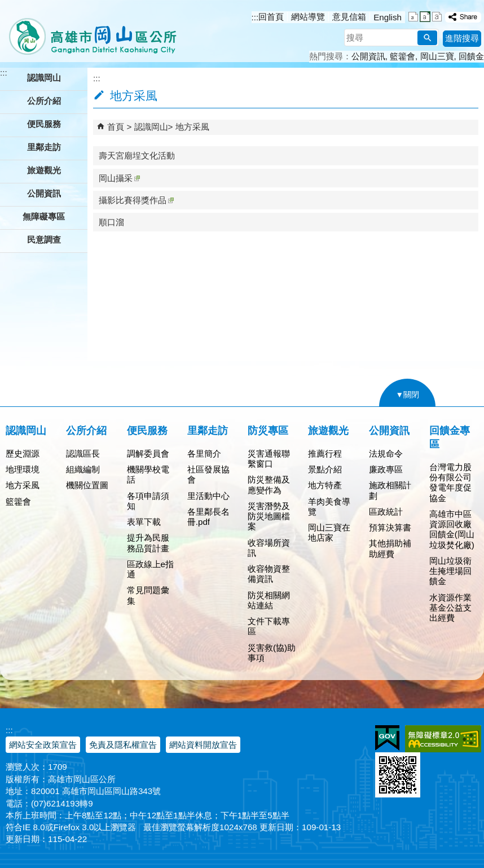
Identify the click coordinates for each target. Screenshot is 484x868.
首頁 (116, 127)
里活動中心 (208, 496)
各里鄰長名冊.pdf (208, 517)
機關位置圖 (87, 485)
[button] (427, 38)
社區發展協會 (208, 474)
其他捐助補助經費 (390, 548)
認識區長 (83, 453)
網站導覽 (308, 17)
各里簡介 (204, 453)
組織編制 (83, 469)
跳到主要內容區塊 (6, 6)
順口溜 (111, 222)
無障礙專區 (44, 216)
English (388, 17)
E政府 (387, 738)
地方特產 (325, 485)
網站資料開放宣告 (203, 745)
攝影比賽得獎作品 (136, 200)
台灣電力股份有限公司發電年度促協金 (450, 483)
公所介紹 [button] (44, 101)
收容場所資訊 (269, 548)
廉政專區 (386, 469)
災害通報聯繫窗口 (269, 459)
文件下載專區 (269, 626)
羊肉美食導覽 (329, 507)
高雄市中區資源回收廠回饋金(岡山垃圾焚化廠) (452, 529)
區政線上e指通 (150, 569)
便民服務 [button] (44, 124)
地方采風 (192, 127)
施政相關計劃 (390, 490)
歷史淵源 (23, 453)
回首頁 (271, 17)
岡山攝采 (119, 178)
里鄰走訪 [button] (44, 147)
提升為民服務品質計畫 (148, 543)
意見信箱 (349, 17)
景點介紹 (325, 469)
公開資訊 (368, 56)
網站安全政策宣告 (43, 745)
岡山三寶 (437, 56)
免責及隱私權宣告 (123, 745)
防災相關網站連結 (269, 600)
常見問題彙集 (148, 595)
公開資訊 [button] (44, 193)
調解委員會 (148, 453)
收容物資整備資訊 (269, 574)
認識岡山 (151, 127)
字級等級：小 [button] (413, 17)
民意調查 (44, 240)
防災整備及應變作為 (269, 485)
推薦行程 (325, 453)
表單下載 (144, 522)
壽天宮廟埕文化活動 (137, 155)
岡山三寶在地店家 (329, 532)
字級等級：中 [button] (425, 17)
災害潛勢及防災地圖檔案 (269, 516)
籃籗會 (402, 56)
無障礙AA (443, 739)
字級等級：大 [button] (437, 17)
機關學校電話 (148, 474)
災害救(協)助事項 (272, 653)
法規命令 (386, 453)
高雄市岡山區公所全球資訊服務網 (89, 31)
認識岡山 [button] (44, 78)
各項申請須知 (148, 501)
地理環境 (23, 469)
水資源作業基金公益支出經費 (450, 608)
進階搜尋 (462, 38)
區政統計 (386, 512)
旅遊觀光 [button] (44, 170)
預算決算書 (390, 527)
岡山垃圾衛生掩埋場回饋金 (450, 571)
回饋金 (471, 56)
